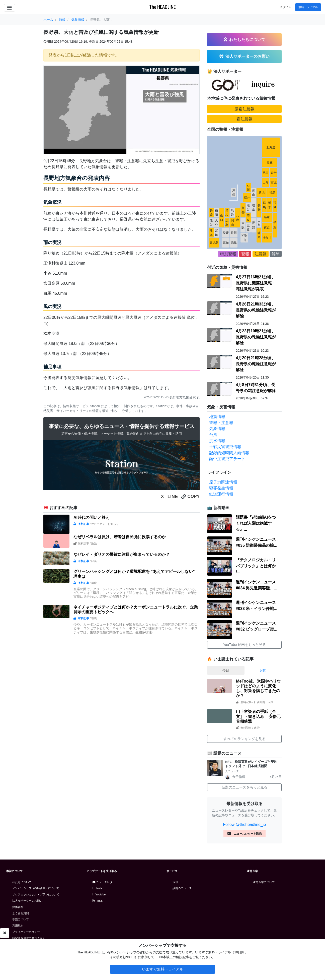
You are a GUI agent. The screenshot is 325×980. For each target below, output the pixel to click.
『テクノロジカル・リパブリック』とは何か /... (256, 566)
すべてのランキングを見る (245, 739)
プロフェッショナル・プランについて (36, 894)
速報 (175, 882)
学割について (21, 919)
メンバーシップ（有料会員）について (36, 888)
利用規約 (18, 926)
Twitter (98, 888)
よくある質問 (21, 913)
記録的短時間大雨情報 (229, 453)
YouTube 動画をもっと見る (244, 645)
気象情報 (217, 429)
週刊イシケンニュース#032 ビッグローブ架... (256, 626)
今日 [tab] (226, 670)
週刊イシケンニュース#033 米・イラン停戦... (256, 606)
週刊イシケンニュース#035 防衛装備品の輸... (256, 542)
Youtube (99, 894)
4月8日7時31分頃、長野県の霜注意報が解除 (256, 388)
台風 (213, 435)
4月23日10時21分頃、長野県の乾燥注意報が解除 (256, 337)
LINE (173, 497)
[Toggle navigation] (10, 8)
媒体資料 (18, 907)
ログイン (286, 7)
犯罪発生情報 (221, 488)
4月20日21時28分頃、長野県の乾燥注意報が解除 (256, 364)
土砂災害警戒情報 (225, 447)
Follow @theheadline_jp (244, 824)
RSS (98, 901)
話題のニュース (182, 888)
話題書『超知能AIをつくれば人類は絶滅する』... (256, 523)
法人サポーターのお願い (27, 901)
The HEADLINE (162, 7)
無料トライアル (308, 7)
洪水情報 (217, 441)
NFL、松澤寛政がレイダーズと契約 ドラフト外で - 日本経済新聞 (253, 764)
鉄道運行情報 (221, 494)
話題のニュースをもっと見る (245, 787)
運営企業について (264, 882)
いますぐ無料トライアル (163, 969)
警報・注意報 (221, 423)
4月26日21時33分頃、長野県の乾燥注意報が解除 (256, 310)
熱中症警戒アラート (227, 459)
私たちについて (22, 882)
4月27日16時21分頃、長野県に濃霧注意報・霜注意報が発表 (256, 283)
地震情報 (217, 417)
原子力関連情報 (223, 482)
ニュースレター (104, 882)
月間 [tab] (263, 670)
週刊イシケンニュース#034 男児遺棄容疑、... (256, 585)
